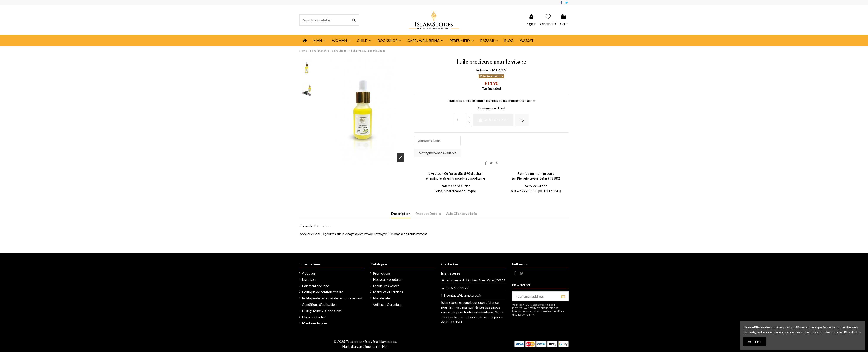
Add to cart (493, 120)
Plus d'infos (852, 332)
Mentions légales (315, 324)
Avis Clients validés (462, 214)
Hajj (385, 347)
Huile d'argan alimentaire (361, 347)
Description (401, 214)
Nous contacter (314, 318)
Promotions (382, 274)
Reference (484, 70)
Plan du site (381, 299)
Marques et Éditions (388, 293)
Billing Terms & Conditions (322, 311)
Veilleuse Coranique (388, 305)
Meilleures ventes (386, 287)
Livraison (309, 280)
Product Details (428, 214)
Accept (755, 342)
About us (309, 274)
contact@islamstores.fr (464, 296)
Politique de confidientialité (323, 293)
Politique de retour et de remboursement (332, 299)
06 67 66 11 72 (457, 288)
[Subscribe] (563, 297)
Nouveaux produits (387, 280)
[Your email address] (535, 297)
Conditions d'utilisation (319, 305)
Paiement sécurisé (316, 287)
